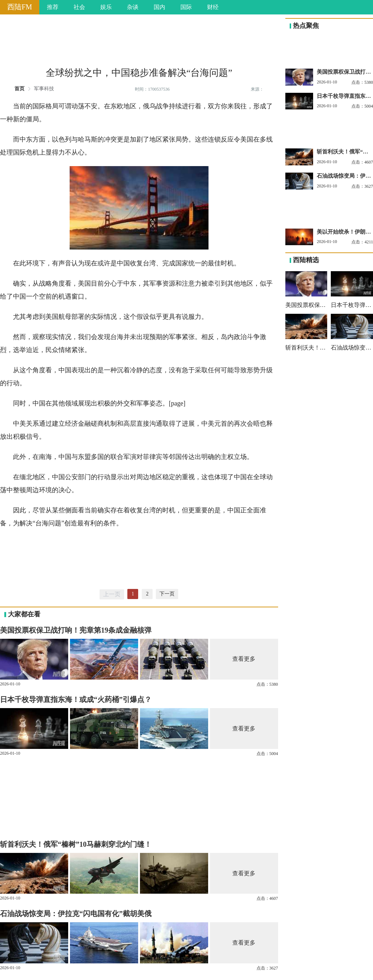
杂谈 (133, 7)
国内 (159, 7)
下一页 (167, 594)
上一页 (112, 594)
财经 (213, 7)
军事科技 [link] (44, 89)
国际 (186, 7)
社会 (79, 7)
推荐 (53, 7)
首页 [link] (19, 89)
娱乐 (106, 7)
